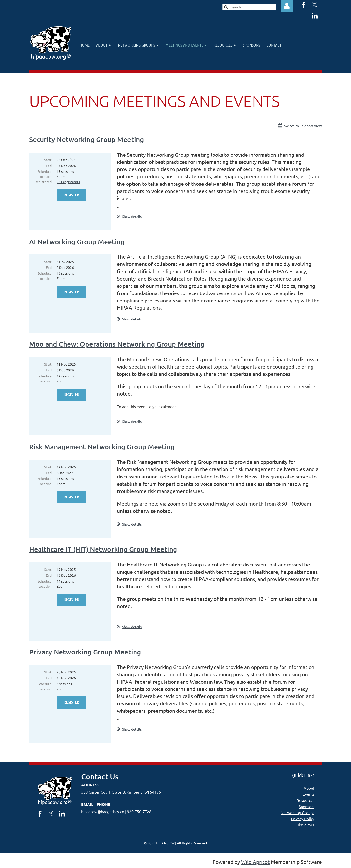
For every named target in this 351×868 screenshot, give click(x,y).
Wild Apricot (255, 862)
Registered (43, 182)
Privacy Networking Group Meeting (85, 652)
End (49, 166)
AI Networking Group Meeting (77, 242)
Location (45, 176)
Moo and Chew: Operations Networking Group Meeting (117, 344)
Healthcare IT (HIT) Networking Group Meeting (103, 549)
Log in (287, 6)
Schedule (45, 171)
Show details (132, 216)
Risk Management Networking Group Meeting (102, 447)
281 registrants (68, 182)
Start (48, 160)
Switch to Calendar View (303, 126)
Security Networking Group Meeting (87, 139)
